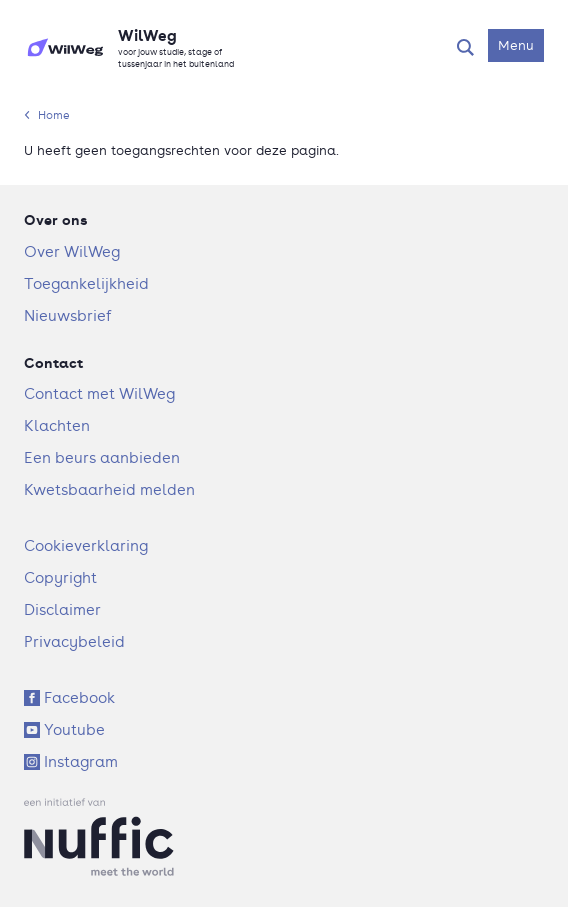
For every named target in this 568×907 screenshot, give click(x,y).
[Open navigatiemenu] (516, 45)
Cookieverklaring (86, 545)
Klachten (57, 425)
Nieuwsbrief (67, 315)
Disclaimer (62, 609)
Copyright (60, 577)
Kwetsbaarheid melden (109, 489)
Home (54, 115)
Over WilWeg (72, 251)
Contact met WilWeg (99, 393)
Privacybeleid (74, 641)
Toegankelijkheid (86, 283)
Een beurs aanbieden (102, 457)
